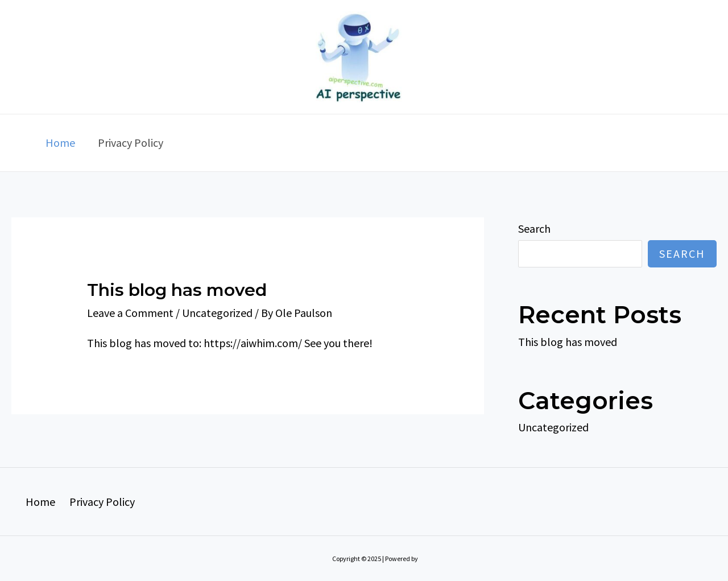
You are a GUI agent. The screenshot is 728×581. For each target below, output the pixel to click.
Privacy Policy (131, 143)
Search (534, 228)
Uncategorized (217, 313)
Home (60, 143)
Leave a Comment (130, 313)
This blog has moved (177, 290)
